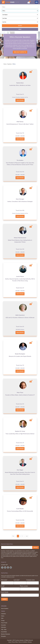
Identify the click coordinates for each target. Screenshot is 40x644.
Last (27, 536)
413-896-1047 (4, 565)
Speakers (10, 64)
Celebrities (4, 614)
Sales (2, 618)
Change (3, 620)
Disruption (3, 636)
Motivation (4, 627)
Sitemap (30, 642)
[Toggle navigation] (37, 2)
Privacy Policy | (15, 642)
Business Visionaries (6, 634)
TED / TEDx (4, 630)
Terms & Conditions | (23, 642)
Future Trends (4, 623)
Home (5, 64)
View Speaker (20, 100)
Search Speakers (5, 608)
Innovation (4, 625)
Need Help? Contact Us (20, 52)
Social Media (4, 632)
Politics (3, 616)
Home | (10, 642)
